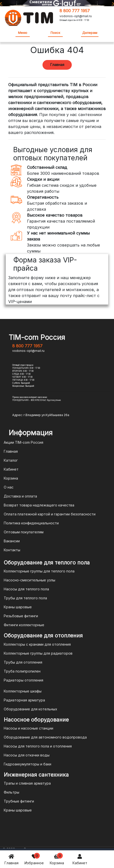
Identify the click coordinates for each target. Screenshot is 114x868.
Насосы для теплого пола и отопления (38, 746)
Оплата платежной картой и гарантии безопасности (50, 514)
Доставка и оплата (20, 496)
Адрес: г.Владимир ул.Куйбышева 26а (41, 415)
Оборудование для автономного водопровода (45, 737)
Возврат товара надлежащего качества (39, 505)
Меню (23, 33)
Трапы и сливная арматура (27, 783)
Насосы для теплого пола (26, 589)
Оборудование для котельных (30, 709)
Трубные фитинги (19, 801)
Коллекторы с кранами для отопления (37, 644)
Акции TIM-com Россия (23, 442)
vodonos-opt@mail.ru (76, 16)
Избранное (34, 859)
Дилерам (90, 33)
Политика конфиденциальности (31, 523)
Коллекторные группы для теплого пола (39, 571)
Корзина (57, 859)
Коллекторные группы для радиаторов (38, 653)
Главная (11, 859)
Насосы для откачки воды (27, 755)
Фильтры (11, 792)
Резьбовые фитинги (21, 616)
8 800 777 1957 (75, 11)
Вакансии (12, 541)
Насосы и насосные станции (28, 728)
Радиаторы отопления (23, 680)
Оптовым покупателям (24, 532)
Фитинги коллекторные (24, 625)
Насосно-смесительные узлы (29, 580)
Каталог (11, 460)
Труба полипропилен (22, 671)
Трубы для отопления (23, 662)
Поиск (55, 33)
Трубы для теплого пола (25, 598)
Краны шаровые (18, 607)
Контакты (12, 550)
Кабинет (80, 859)
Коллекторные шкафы (23, 691)
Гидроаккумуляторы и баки (27, 764)
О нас (9, 487)
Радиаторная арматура (24, 700)
